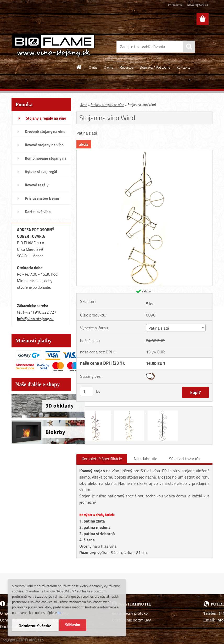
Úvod (83, 105)
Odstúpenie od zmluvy (131, 620)
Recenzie (127, 67)
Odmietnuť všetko (35, 626)
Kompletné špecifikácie (102, 459)
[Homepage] (79, 67)
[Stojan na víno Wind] (144, 152)
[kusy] (87, 392)
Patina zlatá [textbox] (159, 328)
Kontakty (184, 67)
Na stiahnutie (145, 459)
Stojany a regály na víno (107, 105)
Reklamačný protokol (130, 613)
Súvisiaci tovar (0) (184, 459)
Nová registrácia (197, 5)
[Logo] (53, 46)
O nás (93, 67)
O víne (109, 67)
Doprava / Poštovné (155, 67)
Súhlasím (73, 625)
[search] (189, 47)
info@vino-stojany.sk (35, 319)
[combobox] (176, 328)
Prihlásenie (175, 5)
